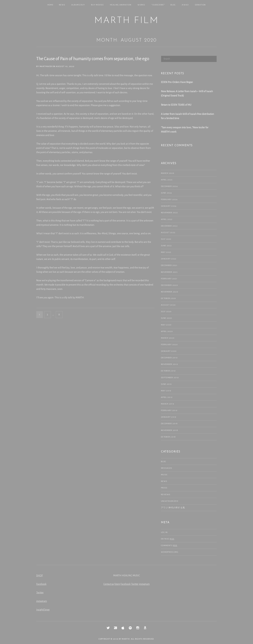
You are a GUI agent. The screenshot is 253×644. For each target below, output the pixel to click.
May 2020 (166, 325)
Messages (167, 468)
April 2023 (167, 219)
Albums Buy (78, 5)
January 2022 (169, 259)
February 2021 (169, 279)
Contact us (109, 584)
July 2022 (166, 239)
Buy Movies (97, 5)
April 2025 (167, 180)
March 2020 (168, 338)
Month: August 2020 (126, 40)
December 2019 (169, 358)
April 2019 (167, 397)
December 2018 (169, 424)
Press (164, 488)
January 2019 (169, 417)
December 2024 (169, 186)
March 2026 (168, 173)
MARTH (126, 639)
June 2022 (166, 246)
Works (141, 5)
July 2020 (166, 312)
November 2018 (169, 430)
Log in (164, 532)
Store (117, 584)
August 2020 (168, 305)
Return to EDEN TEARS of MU (176, 105)
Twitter (40, 593)
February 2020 (169, 345)
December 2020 (169, 285)
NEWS (62, 5)
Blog (173, 5)
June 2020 (167, 318)
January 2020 (169, 351)
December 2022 (169, 226)
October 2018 (168, 437)
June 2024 (166, 193)
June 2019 (166, 384)
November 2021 (169, 272)
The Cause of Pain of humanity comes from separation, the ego (93, 59)
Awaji (185, 5)
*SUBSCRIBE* (158, 5)
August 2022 (168, 233)
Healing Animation (121, 5)
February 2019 (169, 410)
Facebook (41, 584)
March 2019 (168, 404)
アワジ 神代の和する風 (173, 508)
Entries (168, 539)
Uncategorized (170, 501)
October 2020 (169, 298)
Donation (200, 5)
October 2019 (168, 371)
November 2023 (169, 213)
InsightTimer (43, 610)
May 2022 (166, 252)
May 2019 (166, 391)
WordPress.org (170, 552)
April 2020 (167, 331)
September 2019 (170, 378)
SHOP (40, 575)
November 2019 (169, 364)
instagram (42, 601)
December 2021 (169, 265)
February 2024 (169, 200)
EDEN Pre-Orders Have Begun (177, 82)
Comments (169, 546)
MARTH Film (126, 21)
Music (164, 475)
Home (50, 5)
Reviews (166, 495)
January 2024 (169, 206)
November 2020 (170, 292)
